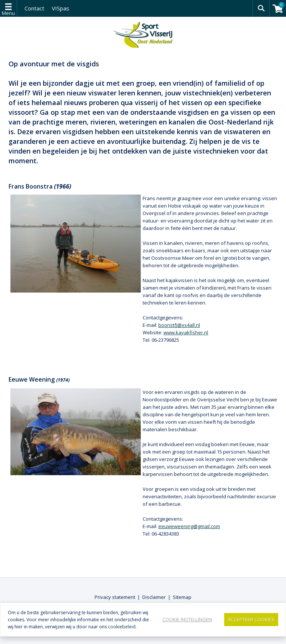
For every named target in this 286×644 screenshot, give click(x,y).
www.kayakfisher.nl (186, 332)
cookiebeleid (122, 627)
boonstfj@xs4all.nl (179, 325)
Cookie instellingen (187, 619)
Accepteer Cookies (251, 619)
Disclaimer (154, 597)
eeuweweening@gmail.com (189, 526)
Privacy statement (115, 597)
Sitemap (182, 597)
